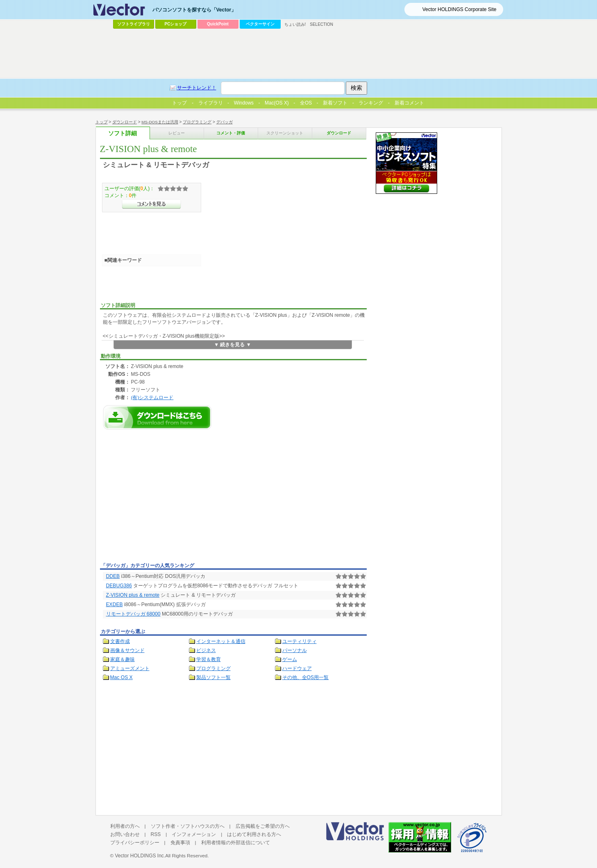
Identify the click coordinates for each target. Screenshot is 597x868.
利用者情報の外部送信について (236, 843)
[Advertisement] (169, 498)
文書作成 (120, 641)
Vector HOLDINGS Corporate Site (460, 9)
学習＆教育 (209, 659)
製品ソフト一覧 (213, 677)
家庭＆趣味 (123, 659)
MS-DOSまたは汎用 (160, 122)
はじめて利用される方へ (254, 834)
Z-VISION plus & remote (133, 595)
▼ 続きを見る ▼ (233, 345)
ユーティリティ (300, 641)
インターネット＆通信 (221, 641)
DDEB (113, 576)
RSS (156, 834)
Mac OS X (121, 677)
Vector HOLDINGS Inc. (140, 856)
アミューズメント (130, 668)
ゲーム (290, 659)
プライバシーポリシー (135, 843)
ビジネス (206, 650)
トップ (102, 122)
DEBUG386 (119, 586)
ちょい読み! (295, 24)
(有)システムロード (152, 397)
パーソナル (295, 650)
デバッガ (225, 122)
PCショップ (176, 24)
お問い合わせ (125, 834)
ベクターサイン (260, 24)
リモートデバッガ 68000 (133, 614)
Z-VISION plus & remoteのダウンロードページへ (157, 417)
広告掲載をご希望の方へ (263, 826)
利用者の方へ (125, 826)
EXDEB (115, 604)
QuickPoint (218, 24)
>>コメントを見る (151, 204)
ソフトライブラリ (134, 24)
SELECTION (321, 24)
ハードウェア (297, 668)
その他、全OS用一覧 (306, 677)
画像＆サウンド (127, 650)
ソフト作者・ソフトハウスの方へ (188, 826)
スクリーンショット (285, 133)
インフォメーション (194, 834)
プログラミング (197, 122)
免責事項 (180, 843)
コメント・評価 (231, 133)
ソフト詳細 (123, 133)
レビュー (177, 133)
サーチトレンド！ (197, 88)
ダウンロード (125, 122)
